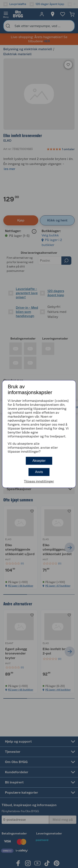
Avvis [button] (39, 472)
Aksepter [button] (39, 461)
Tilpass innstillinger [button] (39, 481)
